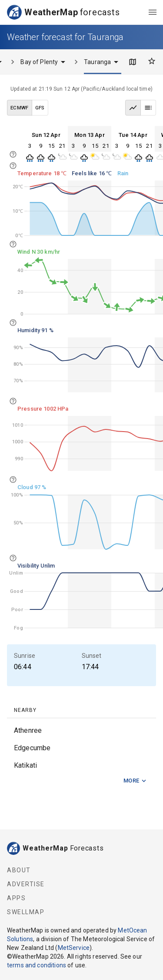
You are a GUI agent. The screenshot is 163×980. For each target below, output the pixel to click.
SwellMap (26, 912)
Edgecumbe (32, 748)
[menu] (153, 12)
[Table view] (148, 108)
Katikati (25, 765)
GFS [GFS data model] (40, 108)
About (19, 870)
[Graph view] (133, 108)
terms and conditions (37, 965)
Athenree (28, 730)
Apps (16, 898)
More (135, 781)
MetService (74, 948)
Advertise (26, 884)
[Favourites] (152, 61)
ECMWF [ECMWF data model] (20, 108)
